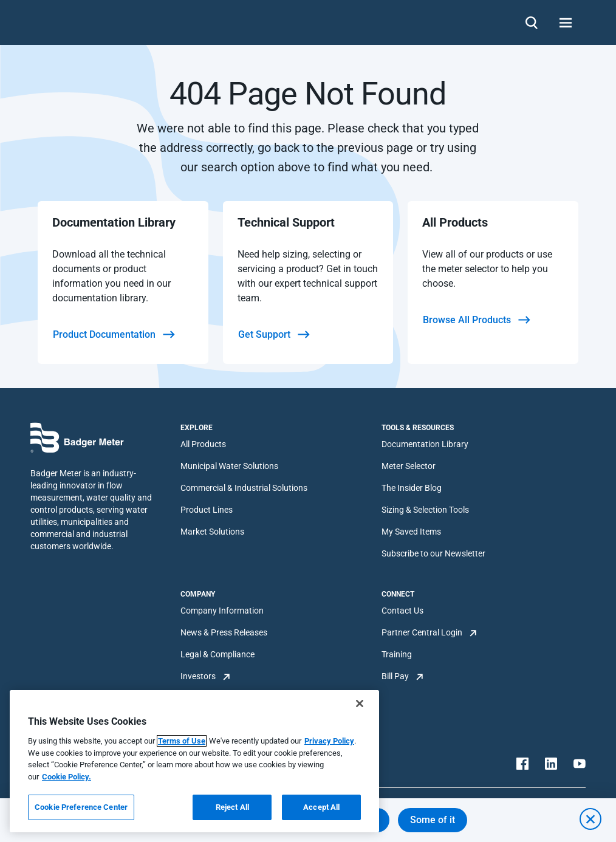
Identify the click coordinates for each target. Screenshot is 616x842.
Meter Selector (409, 466)
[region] (194, 761)
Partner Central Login (422, 632)
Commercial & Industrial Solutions (244, 488)
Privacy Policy (329, 741)
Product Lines (207, 510)
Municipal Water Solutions (229, 466)
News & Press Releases (224, 632)
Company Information (222, 611)
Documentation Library (425, 444)
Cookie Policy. (67, 777)
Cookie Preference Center (81, 807)
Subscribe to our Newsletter (433, 553)
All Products (203, 444)
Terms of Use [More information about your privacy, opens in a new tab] (182, 741)
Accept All (321, 807)
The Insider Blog (412, 488)
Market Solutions (212, 532)
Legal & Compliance (217, 654)
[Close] (360, 703)
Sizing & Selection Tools (425, 510)
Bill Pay (395, 676)
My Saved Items (411, 532)
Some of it (433, 820)
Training (397, 654)
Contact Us (402, 611)
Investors (198, 676)
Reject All (232, 807)
